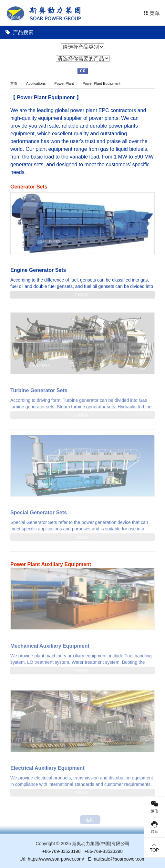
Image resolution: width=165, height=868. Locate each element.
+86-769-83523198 (62, 851)
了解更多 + (83, 294)
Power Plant (64, 83)
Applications (36, 83)
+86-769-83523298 (103, 851)
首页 (14, 83)
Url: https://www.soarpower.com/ (52, 859)
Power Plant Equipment (102, 83)
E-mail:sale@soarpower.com (117, 859)
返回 (90, 820)
